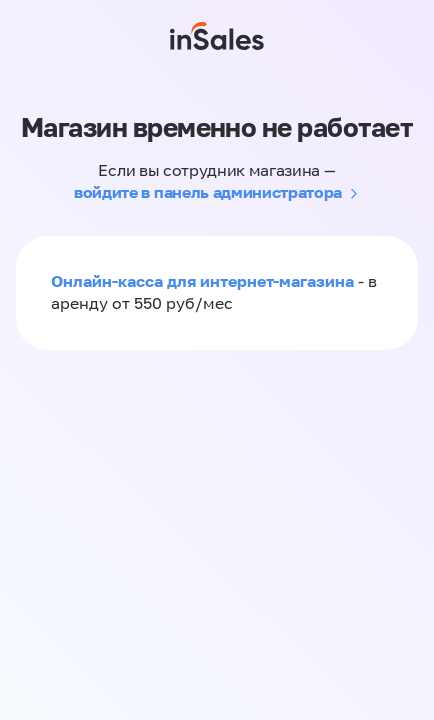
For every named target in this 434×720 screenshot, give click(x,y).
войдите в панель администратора (208, 192)
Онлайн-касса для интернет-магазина (202, 281)
